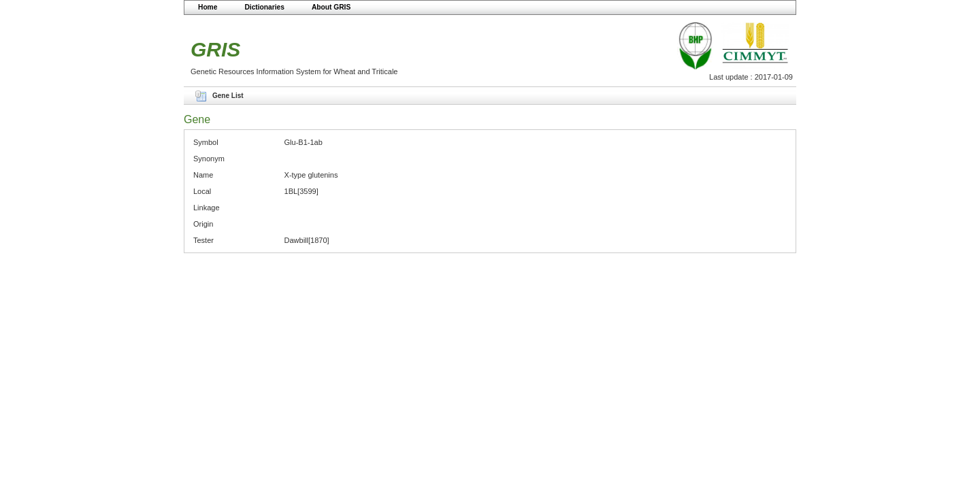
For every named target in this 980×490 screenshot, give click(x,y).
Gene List (228, 96)
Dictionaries (264, 7)
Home (208, 7)
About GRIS (331, 7)
